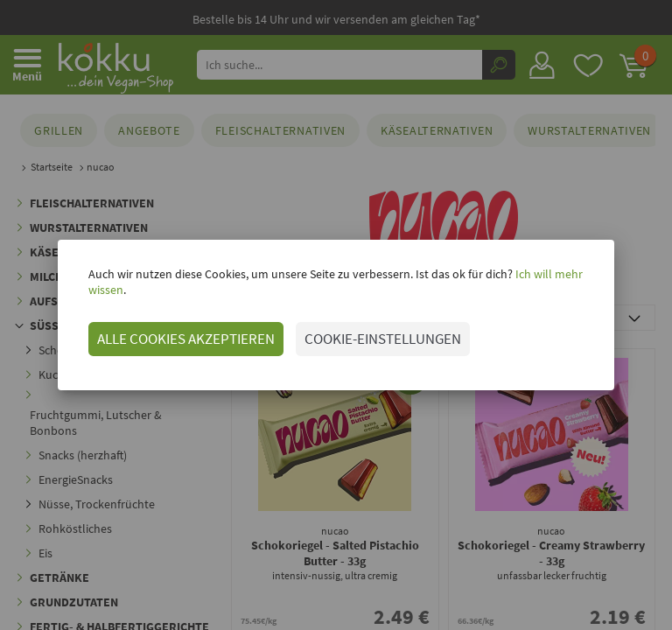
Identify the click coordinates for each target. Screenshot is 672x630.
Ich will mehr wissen (547, 282)
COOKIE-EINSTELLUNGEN (364, 331)
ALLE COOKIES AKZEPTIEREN (167, 331)
